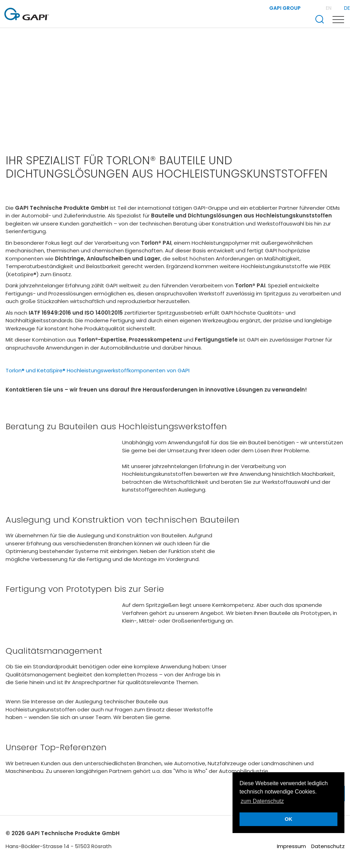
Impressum (291, 846)
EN (329, 8)
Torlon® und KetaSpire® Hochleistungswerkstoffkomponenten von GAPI (98, 370)
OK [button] (288, 819)
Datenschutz (328, 846)
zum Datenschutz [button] (262, 801)
